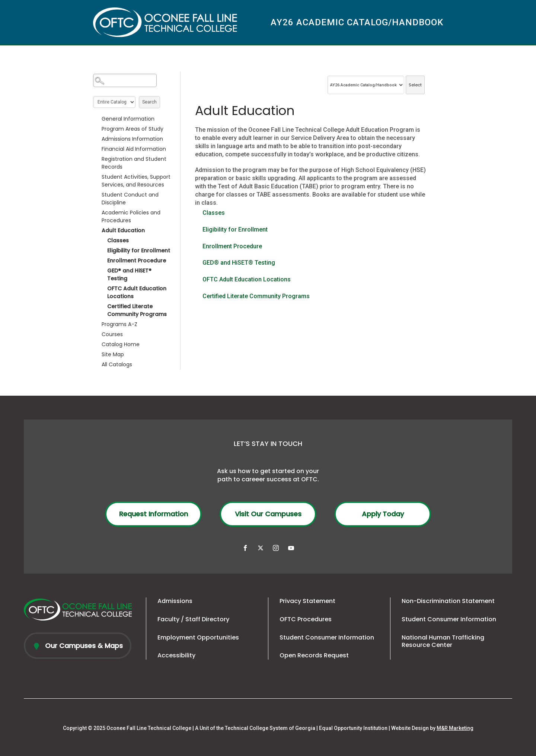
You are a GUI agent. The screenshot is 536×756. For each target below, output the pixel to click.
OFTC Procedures (306, 619)
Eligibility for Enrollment (139, 251)
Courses (112, 334)
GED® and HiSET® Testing (129, 275)
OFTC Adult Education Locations (137, 292)
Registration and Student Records (134, 163)
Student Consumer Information (327, 637)
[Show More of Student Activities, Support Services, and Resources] (97, 177)
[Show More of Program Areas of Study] (97, 129)
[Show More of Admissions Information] (97, 139)
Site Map (113, 354)
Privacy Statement (307, 601)
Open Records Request (314, 655)
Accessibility (176, 655)
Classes (118, 240)
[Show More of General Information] (97, 119)
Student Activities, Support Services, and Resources (136, 181)
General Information (128, 119)
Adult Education (123, 230)
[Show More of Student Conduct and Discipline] (97, 195)
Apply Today (383, 514)
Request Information (154, 514)
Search (149, 102)
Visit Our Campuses (268, 514)
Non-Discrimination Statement (448, 601)
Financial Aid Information (134, 149)
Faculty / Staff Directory (193, 619)
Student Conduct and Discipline (130, 199)
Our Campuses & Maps (83, 646)
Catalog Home (121, 344)
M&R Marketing (455, 728)
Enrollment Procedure (137, 261)
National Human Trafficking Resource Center (443, 641)
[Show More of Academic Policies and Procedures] (97, 213)
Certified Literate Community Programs (137, 310)
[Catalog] (366, 85)
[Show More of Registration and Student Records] (97, 159)
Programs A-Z (119, 324)
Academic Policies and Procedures (131, 216)
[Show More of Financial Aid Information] (97, 149)
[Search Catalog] (125, 80)
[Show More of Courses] (97, 334)
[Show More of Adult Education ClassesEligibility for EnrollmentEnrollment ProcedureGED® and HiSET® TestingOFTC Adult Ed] (97, 230)
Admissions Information (132, 139)
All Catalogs (117, 364)
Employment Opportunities (198, 637)
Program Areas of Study (133, 129)
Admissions (175, 601)
